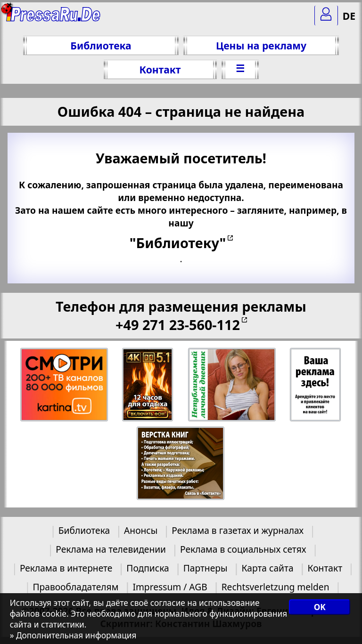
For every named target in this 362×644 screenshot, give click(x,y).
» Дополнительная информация (73, 635)
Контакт (160, 69)
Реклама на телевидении (111, 549)
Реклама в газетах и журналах (238, 530)
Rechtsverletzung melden (276, 587)
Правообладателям (76, 587)
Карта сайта (267, 568)
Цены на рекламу (261, 45)
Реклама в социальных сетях (243, 549)
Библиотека (101, 45)
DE (349, 16)
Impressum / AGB (170, 587)
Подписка (148, 568)
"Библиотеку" (178, 243)
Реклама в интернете (66, 568)
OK (320, 607)
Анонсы (141, 530)
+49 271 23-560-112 (178, 325)
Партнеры (206, 568)
